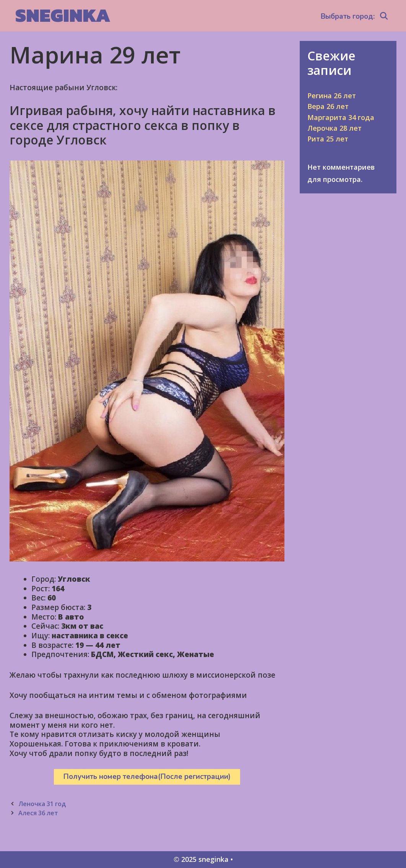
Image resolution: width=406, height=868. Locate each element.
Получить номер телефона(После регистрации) (147, 777)
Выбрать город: (348, 16)
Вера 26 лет (328, 106)
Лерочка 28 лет (335, 128)
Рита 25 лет (328, 139)
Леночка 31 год (42, 804)
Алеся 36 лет (38, 813)
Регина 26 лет (332, 96)
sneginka (63, 15)
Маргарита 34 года (341, 117)
